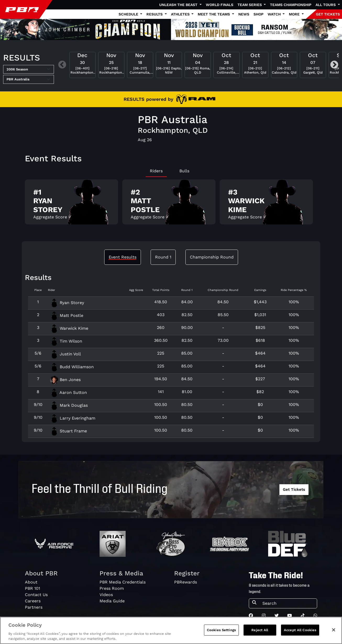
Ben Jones (65, 380)
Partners (34, 607)
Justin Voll (65, 354)
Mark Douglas (69, 405)
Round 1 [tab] (163, 257)
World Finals (220, 5)
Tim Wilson (66, 341)
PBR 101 (32, 588)
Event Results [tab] (123, 257)
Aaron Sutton (68, 392)
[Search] (288, 603)
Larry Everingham (73, 418)
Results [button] (155, 14)
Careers (33, 601)
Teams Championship (291, 5)
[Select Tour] (29, 79)
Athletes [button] (181, 14)
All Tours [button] (326, 5)
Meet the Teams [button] (214, 14)
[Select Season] (29, 69)
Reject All (260, 632)
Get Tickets (294, 489)
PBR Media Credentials (123, 582)
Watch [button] (275, 14)
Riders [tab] (156, 171)
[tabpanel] (171, 204)
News (244, 14)
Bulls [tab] (184, 171)
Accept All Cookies (300, 632)
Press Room (112, 588)
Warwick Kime (69, 328)
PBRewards (186, 582)
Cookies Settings (221, 632)
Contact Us (36, 595)
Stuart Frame (68, 431)
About (31, 582)
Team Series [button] (250, 5)
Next (334, 65)
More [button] (295, 14)
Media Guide (112, 601)
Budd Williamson (72, 367)
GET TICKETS (328, 14)
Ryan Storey (67, 303)
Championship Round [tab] (212, 257)
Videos (106, 595)
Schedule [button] (129, 14)
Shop (258, 14)
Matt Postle (67, 315)
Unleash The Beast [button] (179, 5)
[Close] (334, 632)
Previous (62, 65)
